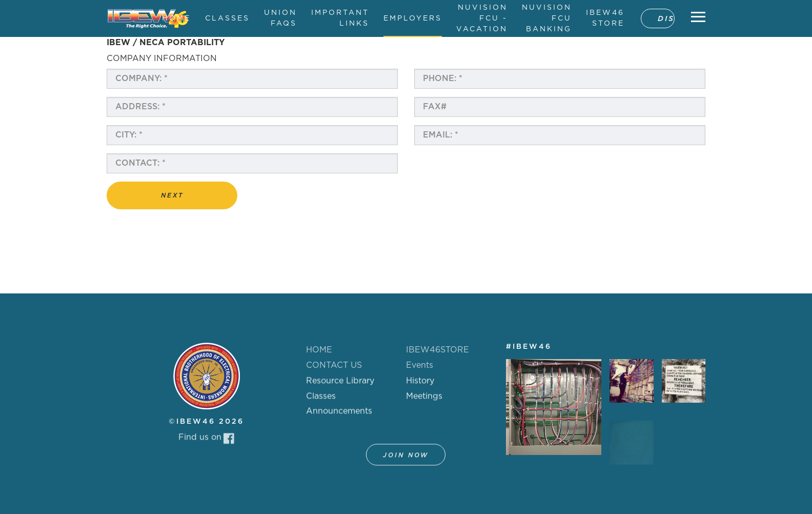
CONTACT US (334, 365)
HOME (176, 18)
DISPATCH (666, 19)
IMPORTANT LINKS (340, 18)
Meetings (424, 402)
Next (172, 195)
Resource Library (340, 386)
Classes (321, 402)
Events (420, 365)
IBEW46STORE (438, 350)
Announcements (339, 417)
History (420, 386)
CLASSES (227, 18)
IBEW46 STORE (605, 18)
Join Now (406, 461)
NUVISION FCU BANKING (547, 18)
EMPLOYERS (413, 18)
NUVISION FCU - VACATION (482, 18)
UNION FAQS (280, 18)
